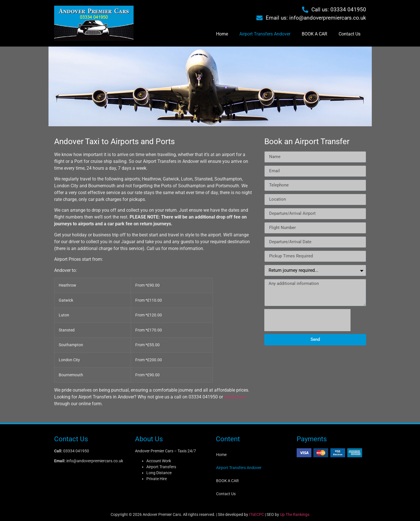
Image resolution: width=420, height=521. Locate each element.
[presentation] (307, 320)
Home (222, 34)
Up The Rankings (295, 514)
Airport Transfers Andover (265, 34)
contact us (235, 397)
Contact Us (350, 34)
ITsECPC (257, 514)
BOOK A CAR (315, 34)
